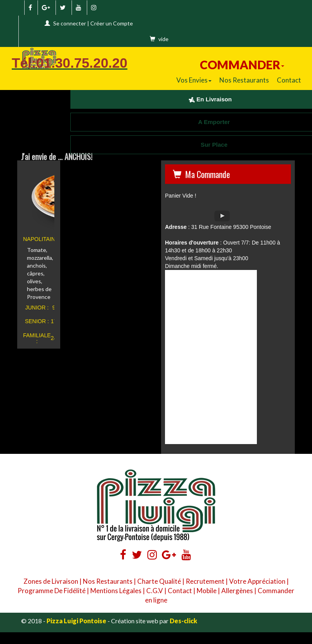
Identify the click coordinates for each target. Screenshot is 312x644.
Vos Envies (194, 80)
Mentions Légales (116, 591)
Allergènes (237, 591)
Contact (289, 80)
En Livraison (210, 99)
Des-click (183, 621)
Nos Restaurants (244, 80)
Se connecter (70, 23)
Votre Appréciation (257, 581)
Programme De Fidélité (52, 591)
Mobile (207, 591)
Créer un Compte (112, 23)
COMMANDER (242, 65)
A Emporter (210, 122)
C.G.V (155, 591)
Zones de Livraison (51, 581)
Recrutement (205, 581)
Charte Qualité (159, 581)
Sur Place (210, 145)
